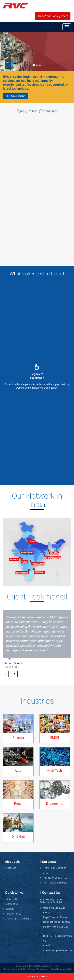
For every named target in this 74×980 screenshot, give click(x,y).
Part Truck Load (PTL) (55, 883)
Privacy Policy (14, 914)
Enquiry (10, 909)
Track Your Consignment (53, 16)
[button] (6, 674)
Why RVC (11, 899)
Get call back (15, 96)
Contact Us (12, 904)
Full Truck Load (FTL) (55, 878)
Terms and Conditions (18, 919)
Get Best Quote (37, 977)
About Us (11, 868)
